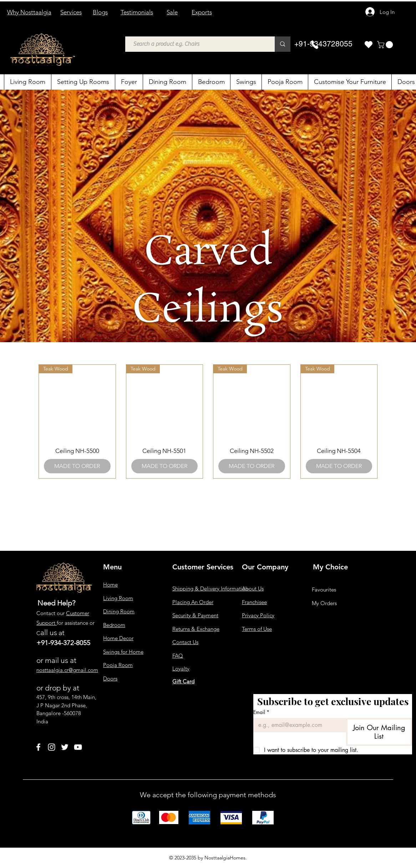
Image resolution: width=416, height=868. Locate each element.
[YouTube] (78, 747)
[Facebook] (38, 747)
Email (261, 712)
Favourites (324, 590)
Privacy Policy (258, 615)
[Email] (298, 725)
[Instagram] (52, 747)
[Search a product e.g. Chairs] (196, 44)
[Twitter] (65, 747)
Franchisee (254, 602)
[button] (386, 45)
